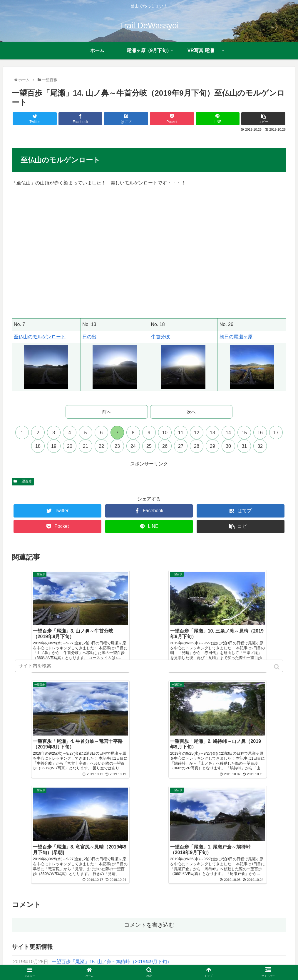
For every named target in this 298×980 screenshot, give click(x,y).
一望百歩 (25, 481)
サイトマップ (186, 964)
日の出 (89, 337)
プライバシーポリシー (147, 964)
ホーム (48, 964)
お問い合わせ (217, 964)
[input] (149, 666)
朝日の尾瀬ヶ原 (236, 337)
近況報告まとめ (106, 964)
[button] (277, 667)
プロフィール (73, 964)
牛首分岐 (160, 337)
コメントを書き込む (149, 816)
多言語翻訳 (246, 964)
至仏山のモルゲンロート (40, 337)
